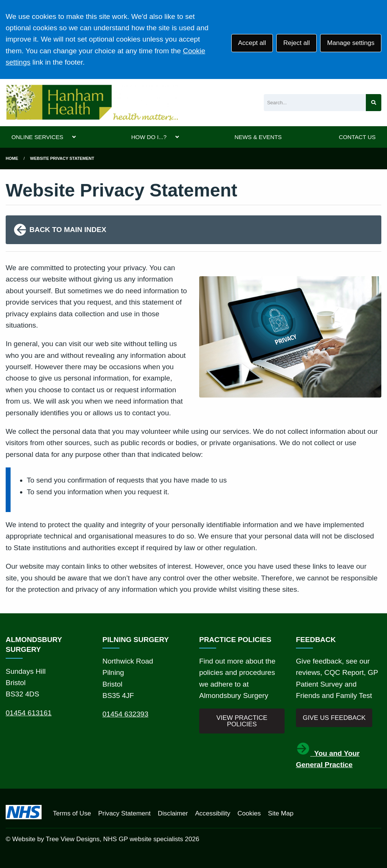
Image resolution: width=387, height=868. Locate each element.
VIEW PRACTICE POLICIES (242, 721)
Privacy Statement (125, 813)
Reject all (296, 43)
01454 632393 (125, 714)
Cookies (249, 813)
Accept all (252, 43)
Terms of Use (72, 813)
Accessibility (213, 813)
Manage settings (351, 43)
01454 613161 (29, 713)
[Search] (315, 103)
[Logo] (92, 103)
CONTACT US (357, 137)
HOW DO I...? (149, 137)
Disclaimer (173, 813)
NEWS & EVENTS (258, 137)
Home (12, 158)
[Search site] (374, 103)
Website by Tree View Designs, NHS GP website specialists (98, 839)
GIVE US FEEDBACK (334, 718)
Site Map (281, 813)
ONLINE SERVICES (37, 137)
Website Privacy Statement (62, 158)
